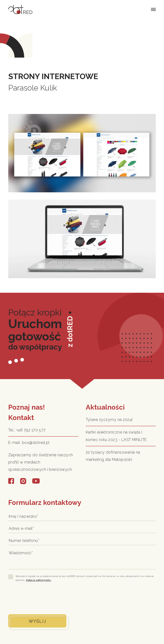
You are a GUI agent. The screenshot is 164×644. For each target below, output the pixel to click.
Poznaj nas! (27, 407)
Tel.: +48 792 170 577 (27, 430)
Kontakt (21, 418)
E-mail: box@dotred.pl (29, 443)
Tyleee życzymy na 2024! (109, 420)
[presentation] (45, 598)
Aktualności (105, 407)
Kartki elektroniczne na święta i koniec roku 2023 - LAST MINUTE (116, 436)
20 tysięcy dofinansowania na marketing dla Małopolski (113, 456)
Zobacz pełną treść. (39, 580)
